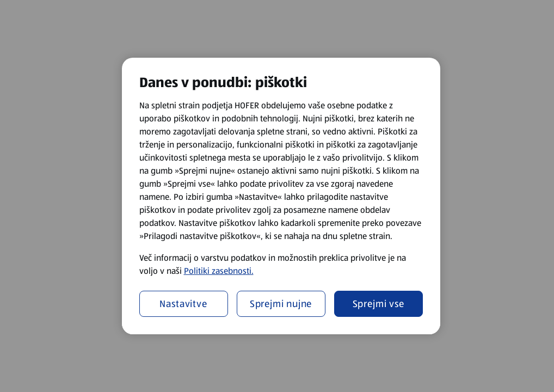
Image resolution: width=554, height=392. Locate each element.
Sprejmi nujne (281, 304)
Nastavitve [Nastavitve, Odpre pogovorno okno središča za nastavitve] (183, 304)
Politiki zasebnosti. (219, 271)
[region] (281, 196)
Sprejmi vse (378, 304)
